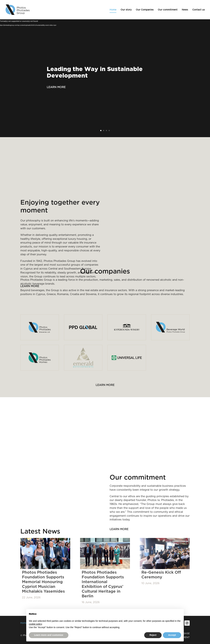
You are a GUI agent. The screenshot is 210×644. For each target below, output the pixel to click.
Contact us (199, 10)
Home (113, 10)
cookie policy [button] (35, 624)
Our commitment (168, 10)
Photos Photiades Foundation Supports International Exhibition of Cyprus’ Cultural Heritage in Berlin (103, 584)
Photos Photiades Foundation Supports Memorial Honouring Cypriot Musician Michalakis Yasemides (43, 582)
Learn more (56, 87)
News (185, 10)
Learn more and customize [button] (49, 635)
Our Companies (145, 10)
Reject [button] (153, 635)
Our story (126, 10)
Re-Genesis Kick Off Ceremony (161, 575)
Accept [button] (172, 635)
